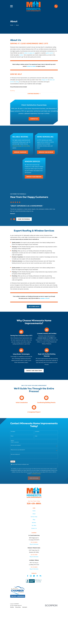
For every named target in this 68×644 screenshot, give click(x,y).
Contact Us (34, 119)
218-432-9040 (34, 555)
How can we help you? (15, 455)
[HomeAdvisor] (37, 576)
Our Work (34, 526)
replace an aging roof (29, 53)
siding (17, 82)
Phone (12, 436)
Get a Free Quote (34, 307)
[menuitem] (12, 607)
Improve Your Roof (20, 152)
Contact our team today (34, 371)
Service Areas (34, 517)
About (34, 514)
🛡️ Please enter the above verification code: (20, 465)
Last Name (37, 432)
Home (34, 511)
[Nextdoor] (40, 576)
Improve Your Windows (34, 177)
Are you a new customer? (16, 446)
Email (36, 436)
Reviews (34, 523)
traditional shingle (17, 146)
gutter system (50, 53)
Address (12, 441)
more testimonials (24, 219)
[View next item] (14, 219)
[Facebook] (28, 576)
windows (21, 55)
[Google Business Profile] (34, 576)
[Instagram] (31, 576)
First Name (13, 432)
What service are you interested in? (18, 450)
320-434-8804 (34, 504)
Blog (34, 520)
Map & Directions (34, 545)
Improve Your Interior (46, 152)
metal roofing (26, 146)
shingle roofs (45, 80)
